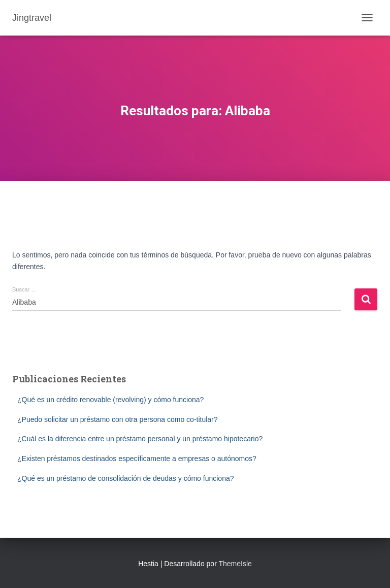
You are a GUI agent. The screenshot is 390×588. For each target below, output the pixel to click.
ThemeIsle (235, 564)
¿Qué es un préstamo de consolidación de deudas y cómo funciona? (126, 478)
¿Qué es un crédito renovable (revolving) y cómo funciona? (110, 400)
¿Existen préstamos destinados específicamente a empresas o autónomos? (137, 459)
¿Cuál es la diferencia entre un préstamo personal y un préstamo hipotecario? (140, 439)
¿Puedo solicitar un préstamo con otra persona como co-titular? (118, 419)
